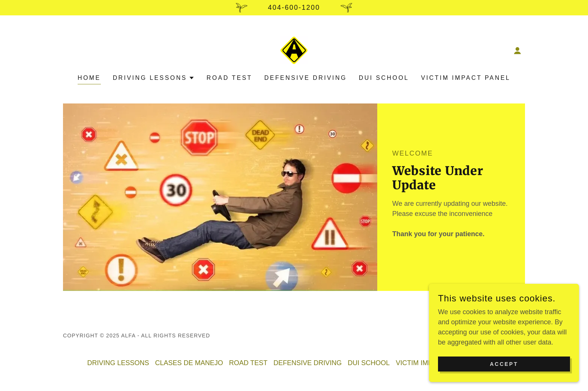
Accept (504, 375)
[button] (517, 51)
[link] (294, 50)
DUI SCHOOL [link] (384, 78)
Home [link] (89, 78)
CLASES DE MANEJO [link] (189, 363)
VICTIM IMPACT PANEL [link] (466, 78)
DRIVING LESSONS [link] (118, 363)
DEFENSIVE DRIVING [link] (306, 78)
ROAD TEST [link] (229, 78)
